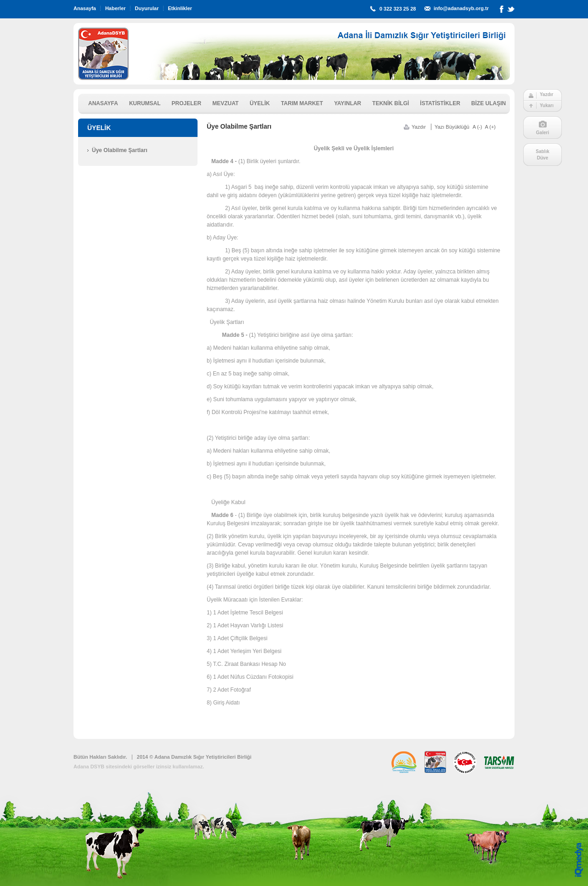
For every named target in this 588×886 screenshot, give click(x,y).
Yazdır (546, 94)
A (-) (478, 127)
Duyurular (147, 8)
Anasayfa (85, 8)
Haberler (116, 8)
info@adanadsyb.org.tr (461, 8)
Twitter (511, 11)
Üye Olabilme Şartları (120, 150)
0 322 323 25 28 (398, 9)
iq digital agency (579, 860)
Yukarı (547, 105)
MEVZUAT (225, 103)
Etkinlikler (180, 8)
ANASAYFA (103, 103)
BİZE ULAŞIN (489, 103)
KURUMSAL (145, 103)
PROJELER (187, 103)
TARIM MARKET (302, 103)
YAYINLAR (348, 103)
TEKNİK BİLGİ (390, 103)
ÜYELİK (260, 103)
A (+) (490, 127)
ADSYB (103, 54)
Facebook (502, 11)
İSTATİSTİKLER (440, 103)
